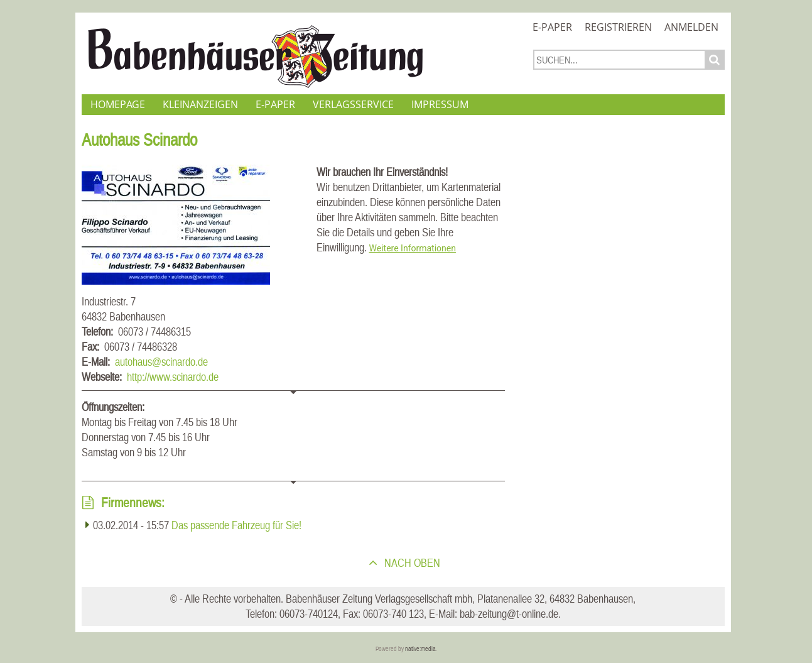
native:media (420, 649)
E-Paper (552, 27)
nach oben (411, 563)
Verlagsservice (353, 104)
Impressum (440, 104)
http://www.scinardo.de (173, 377)
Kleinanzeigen (200, 104)
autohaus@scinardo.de (161, 362)
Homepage (118, 104)
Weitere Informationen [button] (413, 248)
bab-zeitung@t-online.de (509, 614)
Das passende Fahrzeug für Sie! (236, 525)
